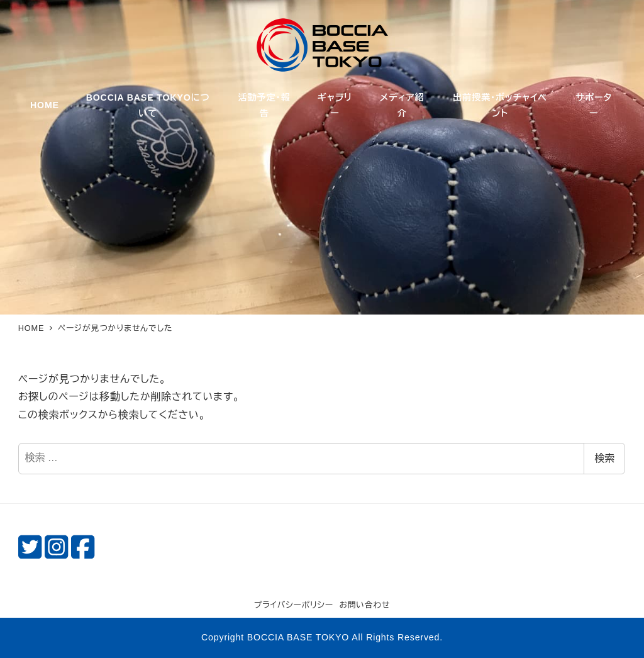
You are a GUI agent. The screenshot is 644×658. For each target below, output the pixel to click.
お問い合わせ (364, 605)
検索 (604, 458)
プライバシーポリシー (294, 605)
